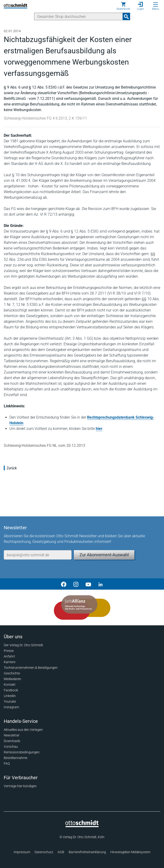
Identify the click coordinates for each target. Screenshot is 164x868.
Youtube (10, 701)
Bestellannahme (16, 758)
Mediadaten (12, 679)
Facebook (11, 690)
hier (99, 429)
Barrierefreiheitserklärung (87, 852)
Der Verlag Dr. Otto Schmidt (23, 645)
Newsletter (12, 735)
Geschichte (12, 673)
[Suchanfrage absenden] (126, 16)
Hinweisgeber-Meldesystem (130, 852)
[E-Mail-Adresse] (38, 555)
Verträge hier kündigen (20, 786)
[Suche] (78, 16)
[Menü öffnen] (156, 4)
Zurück (12, 468)
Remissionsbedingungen (22, 752)
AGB (61, 852)
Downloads (12, 741)
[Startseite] (82, 826)
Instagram (11, 707)
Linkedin (10, 696)
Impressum (22, 852)
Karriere (10, 662)
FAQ (7, 763)
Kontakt (10, 685)
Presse (9, 651)
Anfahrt (9, 656)
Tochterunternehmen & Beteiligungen (31, 668)
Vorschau (11, 747)
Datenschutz (44, 852)
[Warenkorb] (123, 6)
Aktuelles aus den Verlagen (23, 730)
